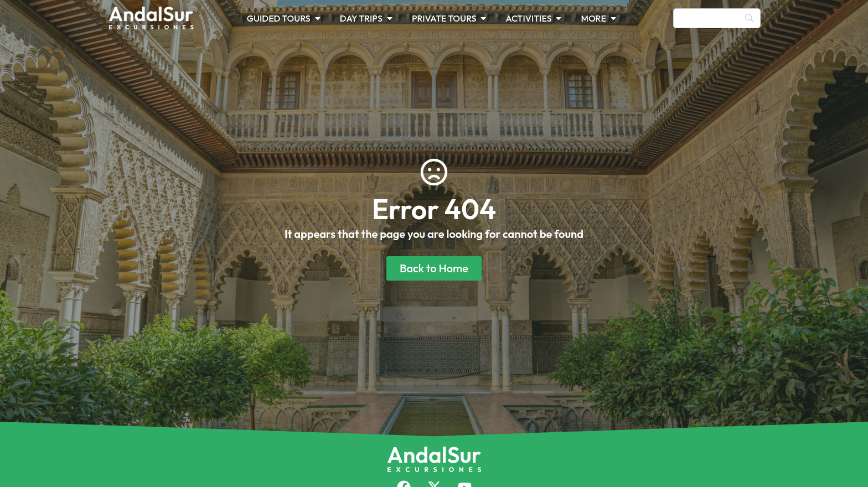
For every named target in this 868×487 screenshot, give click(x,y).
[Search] (717, 18)
